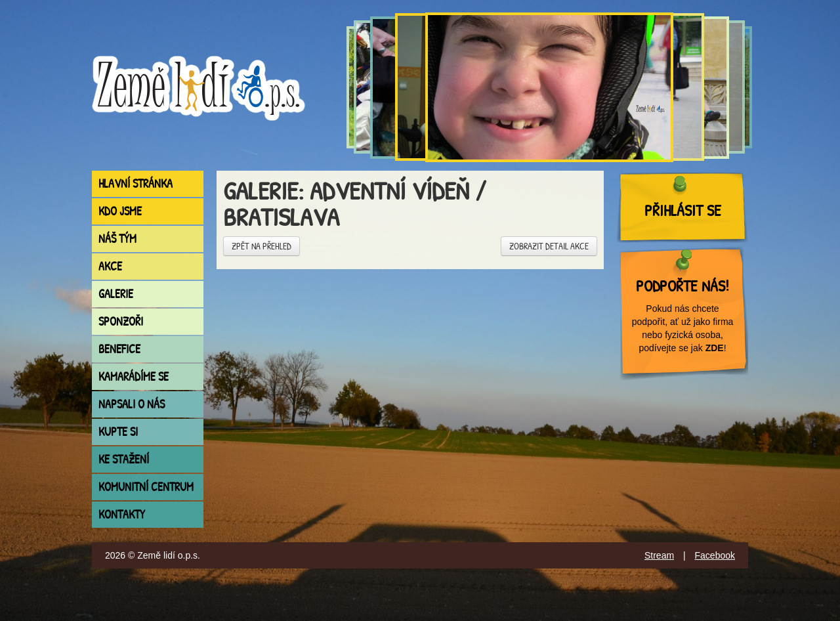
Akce (110, 266)
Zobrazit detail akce (549, 246)
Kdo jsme (120, 211)
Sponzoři (121, 321)
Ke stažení (124, 459)
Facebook (715, 555)
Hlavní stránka (136, 183)
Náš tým (117, 239)
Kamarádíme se (134, 376)
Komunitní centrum (146, 487)
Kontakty (122, 514)
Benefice (119, 349)
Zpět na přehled (262, 246)
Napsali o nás (132, 404)
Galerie (116, 294)
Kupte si (118, 432)
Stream (659, 555)
